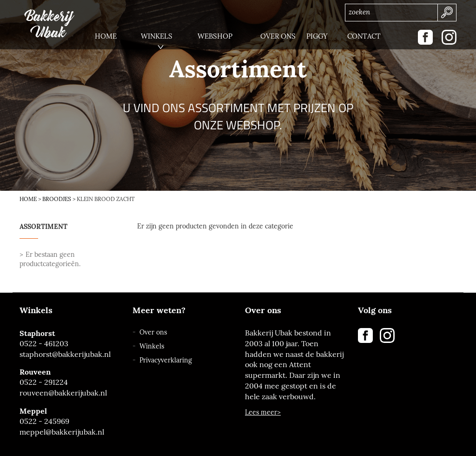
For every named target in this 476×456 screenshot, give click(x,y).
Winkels (152, 346)
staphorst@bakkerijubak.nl (65, 354)
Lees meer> (263, 412)
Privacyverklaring (166, 360)
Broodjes (57, 199)
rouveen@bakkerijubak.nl (63, 393)
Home (28, 199)
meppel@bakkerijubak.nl (62, 432)
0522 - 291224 (44, 382)
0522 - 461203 (44, 344)
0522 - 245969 (44, 421)
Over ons (153, 332)
